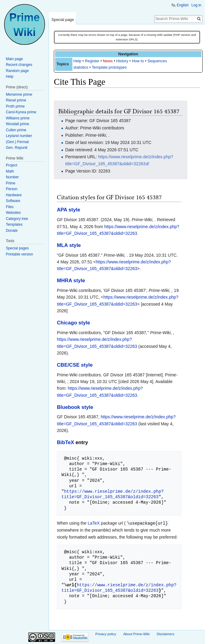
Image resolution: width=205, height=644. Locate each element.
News (108, 61)
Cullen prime (16, 130)
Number (12, 177)
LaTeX (94, 523)
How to (138, 61)
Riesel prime (16, 100)
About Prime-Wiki (136, 634)
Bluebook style (75, 407)
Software (13, 201)
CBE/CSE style (75, 365)
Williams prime (18, 118)
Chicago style (73, 323)
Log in (196, 5)
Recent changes (19, 65)
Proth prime (15, 106)
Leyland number (19, 136)
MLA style (69, 245)
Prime (10, 183)
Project (11, 165)
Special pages (17, 248)
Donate (12, 231)
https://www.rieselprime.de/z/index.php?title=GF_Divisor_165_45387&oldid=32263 (113, 494)
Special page (63, 20)
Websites (13, 213)
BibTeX (66, 442)
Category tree (17, 219)
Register (92, 61)
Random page (17, 71)
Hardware (14, 195)
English (183, 5)
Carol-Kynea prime (21, 112)
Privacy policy (106, 634)
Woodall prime (17, 124)
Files (10, 207)
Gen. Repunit (17, 148)
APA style (68, 210)
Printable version (19, 254)
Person (12, 189)
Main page (14, 59)
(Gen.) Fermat (17, 142)
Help (77, 61)
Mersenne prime (19, 94)
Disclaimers (165, 634)
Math (10, 171)
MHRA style (71, 281)
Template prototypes (109, 67)
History (122, 61)
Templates (14, 224)
